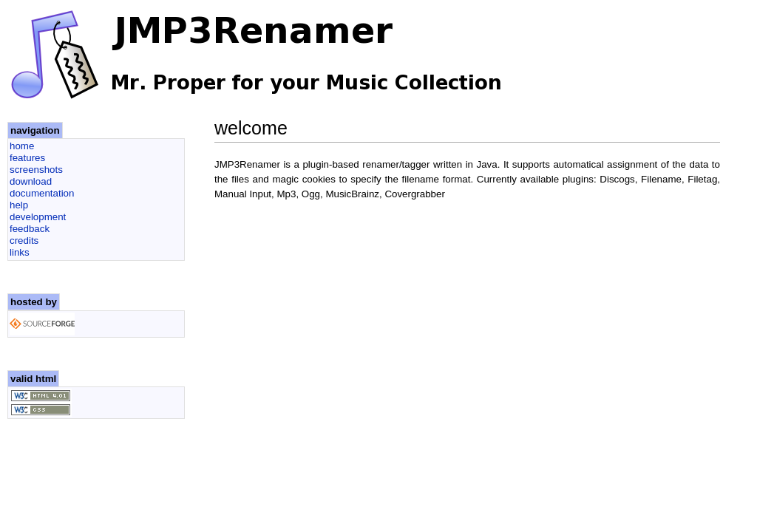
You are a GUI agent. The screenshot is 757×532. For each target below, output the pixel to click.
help (19, 205)
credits (24, 241)
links (20, 252)
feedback (30, 229)
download (31, 181)
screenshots (36, 170)
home (22, 146)
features (27, 158)
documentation (42, 193)
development (38, 217)
